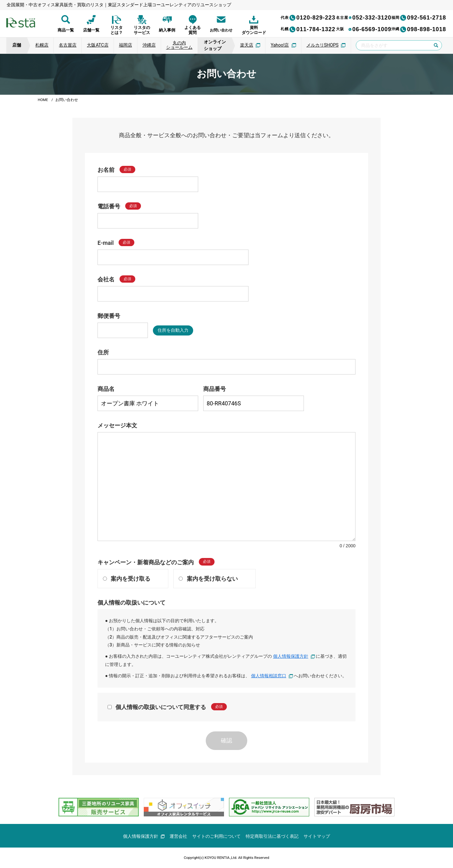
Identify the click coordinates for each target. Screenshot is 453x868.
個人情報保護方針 (294, 656)
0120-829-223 (308, 18)
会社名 (106, 279)
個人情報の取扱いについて (131, 603)
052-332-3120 (364, 18)
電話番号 (109, 206)
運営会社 (179, 836)
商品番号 (215, 389)
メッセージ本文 (117, 425)
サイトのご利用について (217, 836)
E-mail (106, 243)
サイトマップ (317, 836)
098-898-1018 (419, 29)
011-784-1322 (308, 29)
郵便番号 (109, 316)
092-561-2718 (419, 18)
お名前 (106, 170)
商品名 (106, 389)
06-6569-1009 (364, 29)
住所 (103, 352)
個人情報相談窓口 (272, 676)
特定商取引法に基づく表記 (272, 836)
